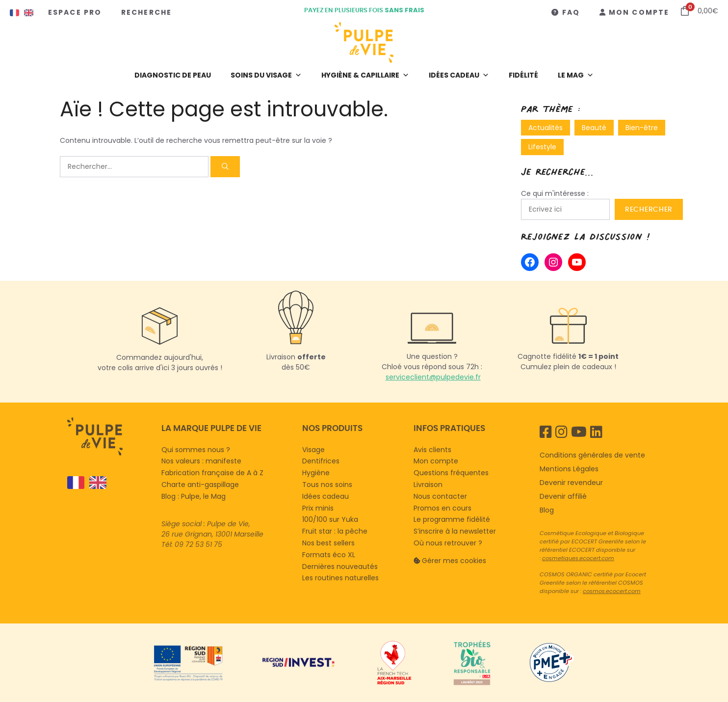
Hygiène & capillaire (365, 75)
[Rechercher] (225, 167)
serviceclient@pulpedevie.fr (433, 377)
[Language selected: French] (109, 483)
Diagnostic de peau (173, 75)
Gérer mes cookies (454, 561)
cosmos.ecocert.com (612, 591)
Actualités (546, 128)
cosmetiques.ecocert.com (578, 558)
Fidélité (523, 75)
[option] (95, 483)
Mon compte (639, 12)
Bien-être (642, 128)
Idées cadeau (459, 75)
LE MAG (576, 75)
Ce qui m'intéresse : (555, 193)
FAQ (571, 12)
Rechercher (649, 209)
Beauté (594, 128)
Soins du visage (266, 75)
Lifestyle (542, 147)
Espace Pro (75, 12)
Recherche (146, 12)
